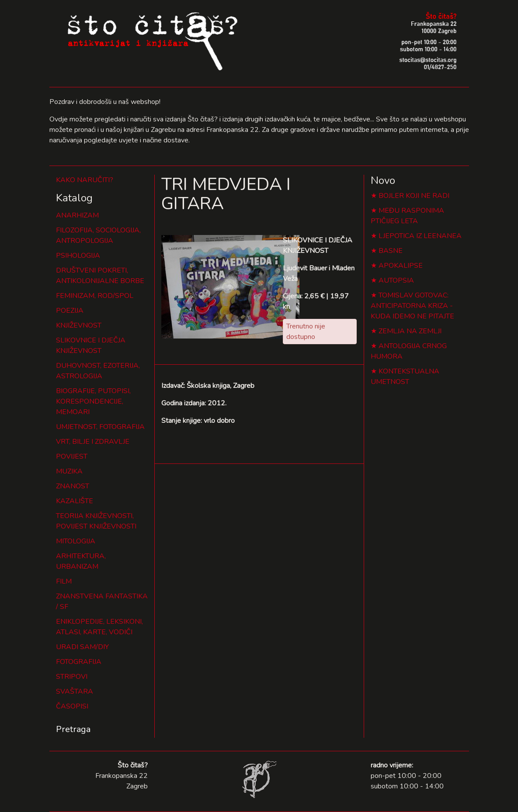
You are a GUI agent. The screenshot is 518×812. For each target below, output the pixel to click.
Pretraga (73, 729)
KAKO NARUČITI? (85, 180)
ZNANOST (73, 486)
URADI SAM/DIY (82, 647)
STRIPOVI (72, 677)
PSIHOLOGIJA (78, 256)
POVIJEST (72, 456)
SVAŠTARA (75, 691)
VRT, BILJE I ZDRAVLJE (93, 442)
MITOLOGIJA (76, 541)
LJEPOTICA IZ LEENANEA (420, 236)
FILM (64, 581)
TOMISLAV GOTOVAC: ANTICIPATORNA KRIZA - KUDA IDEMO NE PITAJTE (412, 306)
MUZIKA (69, 471)
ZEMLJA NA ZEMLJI (410, 331)
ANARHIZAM (77, 215)
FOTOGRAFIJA (79, 662)
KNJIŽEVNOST (79, 325)
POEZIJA (70, 311)
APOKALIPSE (401, 266)
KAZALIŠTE (75, 501)
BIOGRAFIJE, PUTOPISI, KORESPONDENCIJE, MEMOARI (93, 401)
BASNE (391, 251)
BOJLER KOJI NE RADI (414, 196)
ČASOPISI (72, 706)
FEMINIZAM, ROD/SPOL (95, 296)
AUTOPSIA (396, 280)
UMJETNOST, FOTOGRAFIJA (100, 427)
